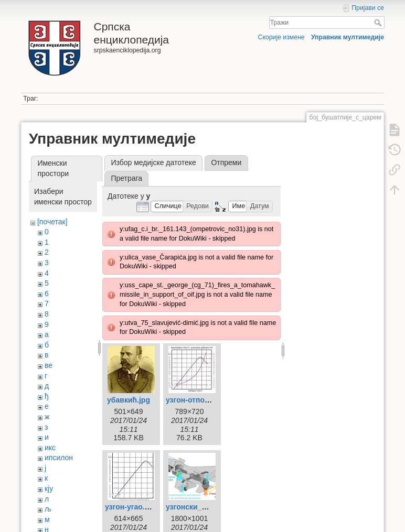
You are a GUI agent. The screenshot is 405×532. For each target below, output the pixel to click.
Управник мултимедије (348, 37)
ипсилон (59, 458)
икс (50, 448)
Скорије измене (281, 37)
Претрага (126, 178)
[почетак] (52, 222)
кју (49, 488)
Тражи (379, 23)
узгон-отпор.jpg (194, 400)
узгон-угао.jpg (130, 507)
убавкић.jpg (129, 400)
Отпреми (226, 162)
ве (49, 365)
